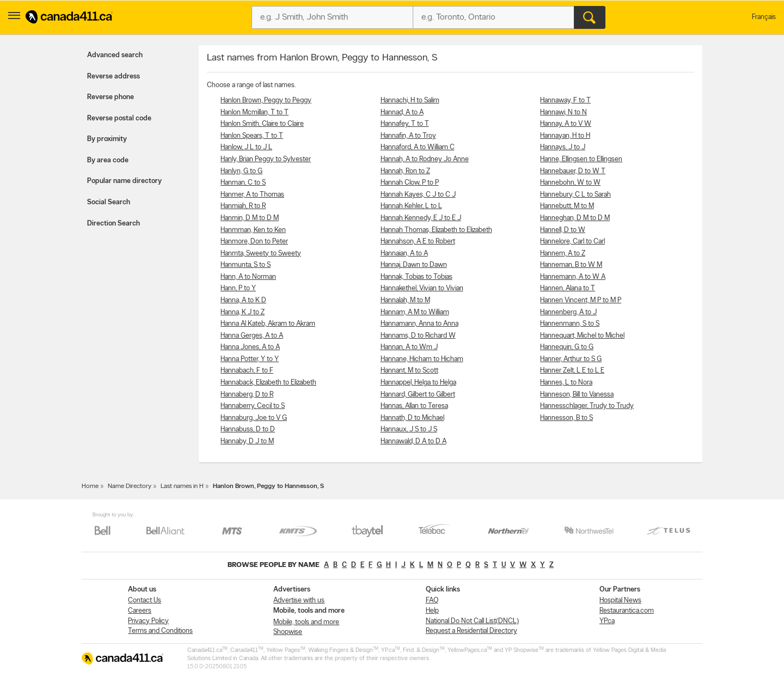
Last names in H (182, 486)
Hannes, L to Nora (566, 383)
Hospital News (620, 600)
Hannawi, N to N (563, 112)
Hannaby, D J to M (247, 441)
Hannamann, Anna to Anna (419, 324)
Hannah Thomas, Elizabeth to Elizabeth (436, 230)
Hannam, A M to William (415, 312)
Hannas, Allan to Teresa (414, 406)
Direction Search (114, 224)
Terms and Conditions (160, 631)
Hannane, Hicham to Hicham (422, 359)
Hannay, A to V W (566, 124)
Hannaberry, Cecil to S (253, 406)
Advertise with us (299, 600)
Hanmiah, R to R (243, 206)
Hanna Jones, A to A (250, 347)
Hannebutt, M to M (567, 206)
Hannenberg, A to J (568, 312)
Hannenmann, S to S (570, 324)
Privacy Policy (148, 621)
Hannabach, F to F (247, 371)
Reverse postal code (119, 118)
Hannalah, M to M (405, 300)
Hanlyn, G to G (241, 171)
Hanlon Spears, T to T (252, 136)
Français (764, 17)
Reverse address (114, 77)
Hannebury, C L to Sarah (575, 195)
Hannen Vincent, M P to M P (581, 300)
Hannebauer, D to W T (573, 171)
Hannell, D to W (563, 230)
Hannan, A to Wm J (409, 347)
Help (432, 611)
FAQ (432, 600)
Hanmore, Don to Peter (254, 242)
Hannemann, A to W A (573, 277)
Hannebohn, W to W (570, 183)
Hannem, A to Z (563, 254)
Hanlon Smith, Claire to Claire (262, 124)
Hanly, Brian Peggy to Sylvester (266, 159)
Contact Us (145, 600)
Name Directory (130, 486)
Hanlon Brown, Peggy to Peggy (266, 100)
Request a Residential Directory (471, 631)
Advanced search (115, 55)
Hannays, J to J (563, 147)
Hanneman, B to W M (571, 265)
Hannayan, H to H (565, 136)
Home (90, 486)
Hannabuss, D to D (248, 429)
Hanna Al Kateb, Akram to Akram (268, 324)
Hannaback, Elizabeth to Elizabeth (268, 383)
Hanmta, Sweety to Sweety (261, 254)
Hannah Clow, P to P (410, 183)
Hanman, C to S (243, 183)
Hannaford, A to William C (418, 147)
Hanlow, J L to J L (246, 147)
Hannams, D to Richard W (418, 336)
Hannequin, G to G (567, 347)
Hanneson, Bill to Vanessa (577, 395)
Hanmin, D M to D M (250, 218)
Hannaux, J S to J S (409, 429)
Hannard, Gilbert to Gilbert (418, 395)
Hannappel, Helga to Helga (418, 383)
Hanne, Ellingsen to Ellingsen (581, 159)
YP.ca (607, 621)
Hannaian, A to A (404, 254)
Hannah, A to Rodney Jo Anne (425, 159)
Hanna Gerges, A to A (252, 336)
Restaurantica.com (627, 611)
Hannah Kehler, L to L (411, 206)
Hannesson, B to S (566, 418)
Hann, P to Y (238, 288)
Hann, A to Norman (248, 277)
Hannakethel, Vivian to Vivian (422, 288)
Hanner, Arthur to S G (571, 359)
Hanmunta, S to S (246, 265)
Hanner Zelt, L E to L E (572, 371)
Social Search (109, 202)
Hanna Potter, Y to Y (250, 359)
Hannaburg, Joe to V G (254, 418)
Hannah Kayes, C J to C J (418, 195)
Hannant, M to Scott (409, 371)
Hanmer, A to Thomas (252, 195)
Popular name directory (124, 181)
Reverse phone (111, 97)
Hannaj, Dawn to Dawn (414, 265)
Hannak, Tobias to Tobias (416, 277)
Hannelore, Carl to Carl (572, 242)
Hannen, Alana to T (568, 288)
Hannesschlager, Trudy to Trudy (587, 406)
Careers (140, 611)
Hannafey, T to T (405, 124)
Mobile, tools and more (306, 622)
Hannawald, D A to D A (414, 441)
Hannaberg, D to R (247, 395)
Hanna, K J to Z (243, 312)
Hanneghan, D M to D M (575, 218)
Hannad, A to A (402, 112)
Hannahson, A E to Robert (418, 242)
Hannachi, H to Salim (410, 100)
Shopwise (288, 632)
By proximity (107, 139)
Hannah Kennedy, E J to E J (421, 218)
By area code (108, 160)
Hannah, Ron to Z (405, 171)
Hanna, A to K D (243, 300)
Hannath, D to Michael (412, 418)
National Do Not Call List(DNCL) (472, 621)
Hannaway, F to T (565, 100)
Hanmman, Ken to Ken (253, 230)
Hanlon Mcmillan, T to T (255, 112)
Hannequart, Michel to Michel (582, 336)
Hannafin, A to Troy (408, 136)
